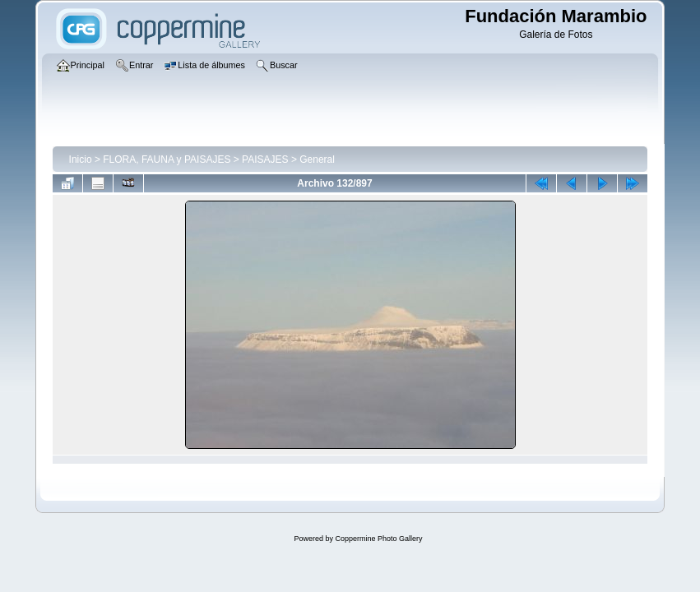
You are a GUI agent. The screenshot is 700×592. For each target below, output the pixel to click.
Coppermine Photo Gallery (378, 539)
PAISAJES (265, 160)
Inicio (81, 160)
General (317, 160)
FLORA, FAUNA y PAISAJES (167, 160)
